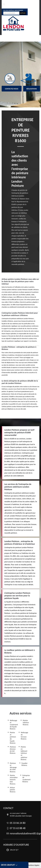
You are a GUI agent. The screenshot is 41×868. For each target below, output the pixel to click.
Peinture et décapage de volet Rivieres (13, 767)
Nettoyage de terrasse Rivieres (24, 736)
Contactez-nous (12, 89)
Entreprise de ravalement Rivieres (26, 779)
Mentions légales (33, 865)
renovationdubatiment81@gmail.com (28, 4)
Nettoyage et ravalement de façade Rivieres (14, 725)
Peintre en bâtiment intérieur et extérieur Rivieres (24, 753)
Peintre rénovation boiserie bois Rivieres (14, 780)
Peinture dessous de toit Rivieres (13, 750)
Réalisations (32, 89)
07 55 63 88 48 (15, 4)
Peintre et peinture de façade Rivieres (13, 738)
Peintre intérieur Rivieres (26, 723)
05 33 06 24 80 (6, 4)
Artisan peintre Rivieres (13, 790)
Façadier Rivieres (25, 764)
